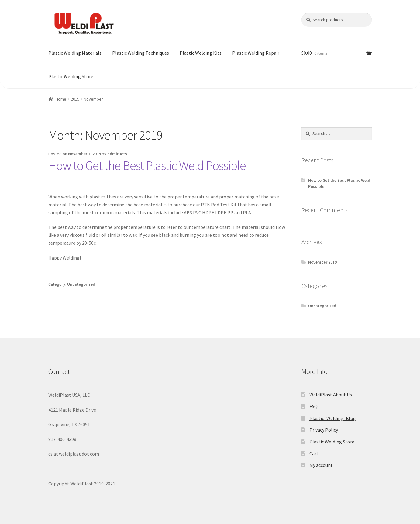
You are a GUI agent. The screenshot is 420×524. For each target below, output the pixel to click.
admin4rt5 (117, 154)
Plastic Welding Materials (75, 53)
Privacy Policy (324, 430)
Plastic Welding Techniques (141, 53)
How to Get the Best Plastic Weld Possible (147, 165)
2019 (75, 99)
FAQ (313, 406)
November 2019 (322, 262)
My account (321, 465)
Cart (314, 453)
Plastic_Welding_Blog (333, 418)
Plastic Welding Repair (256, 53)
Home (61, 99)
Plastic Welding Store (71, 76)
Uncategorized (81, 284)
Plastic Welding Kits (201, 53)
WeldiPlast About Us (331, 395)
